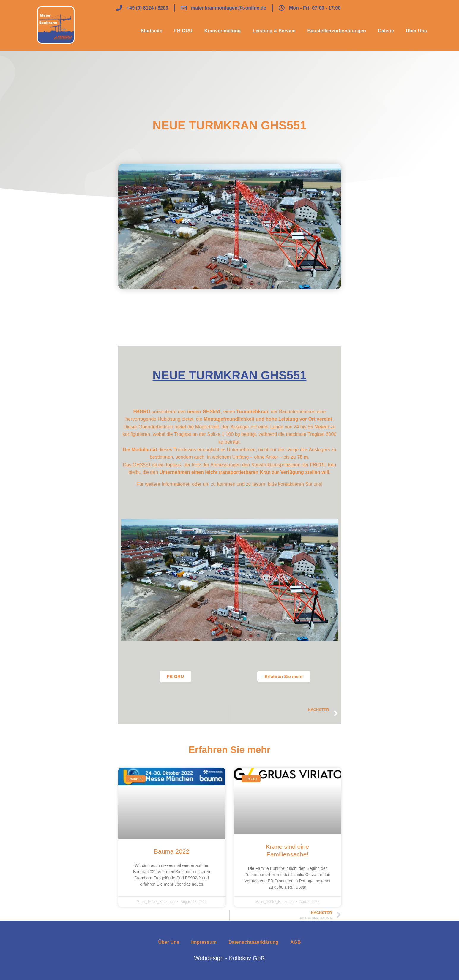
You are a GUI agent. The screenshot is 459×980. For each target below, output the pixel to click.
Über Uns (416, 31)
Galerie (386, 31)
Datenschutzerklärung (253, 942)
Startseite (151, 31)
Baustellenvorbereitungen (336, 31)
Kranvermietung (223, 31)
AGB (296, 942)
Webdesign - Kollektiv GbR (230, 958)
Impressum (204, 942)
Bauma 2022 (172, 851)
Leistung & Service (274, 31)
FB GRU (183, 31)
